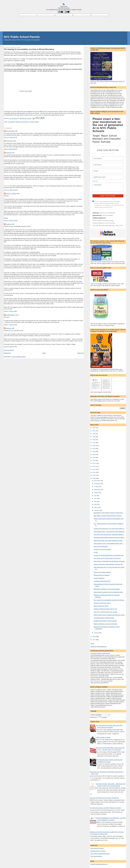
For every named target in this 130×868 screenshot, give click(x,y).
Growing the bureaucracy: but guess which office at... (109, 529)
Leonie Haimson (11, 315)
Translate (102, 717)
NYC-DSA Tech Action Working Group (104, 226)
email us (97, 420)
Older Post (81, 353)
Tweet (92, 643)
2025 (94, 431)
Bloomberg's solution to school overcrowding (107, 589)
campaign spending (34, 122)
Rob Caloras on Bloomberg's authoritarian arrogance (109, 561)
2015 (94, 460)
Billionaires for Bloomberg (22, 122)
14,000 (96, 552)
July (95, 496)
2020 (94, 446)
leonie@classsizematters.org (99, 864)
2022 (94, 440)
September (97, 490)
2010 (94, 475)
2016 (94, 457)
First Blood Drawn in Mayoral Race (104, 618)
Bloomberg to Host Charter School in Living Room (108, 513)
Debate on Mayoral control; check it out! (105, 609)
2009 (94, 478)
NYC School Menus (96, 856)
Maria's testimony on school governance (106, 624)
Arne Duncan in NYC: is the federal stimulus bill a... (109, 543)
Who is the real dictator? (101, 546)
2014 (94, 463)
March (96, 507)
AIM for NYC (119, 226)
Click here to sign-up (96, 399)
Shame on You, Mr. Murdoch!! (102, 549)
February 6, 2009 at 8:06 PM (10, 149)
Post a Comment (9, 350)
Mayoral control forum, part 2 (102, 603)
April (96, 504)
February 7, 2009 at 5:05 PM (10, 325)
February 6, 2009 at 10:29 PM (11, 190)
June (96, 498)
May (95, 501)
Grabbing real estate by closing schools (105, 621)
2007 (94, 640)
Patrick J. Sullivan (11, 194)
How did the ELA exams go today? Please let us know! (105, 808)
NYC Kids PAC (111, 223)
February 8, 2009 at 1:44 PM (10, 347)
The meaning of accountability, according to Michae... (109, 600)
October (97, 487)
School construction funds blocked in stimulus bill (108, 564)
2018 (94, 451)
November (97, 484)
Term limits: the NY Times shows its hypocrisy (107, 558)
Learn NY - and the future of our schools (105, 612)
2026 (94, 428)
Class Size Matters (108, 215)
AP (15, 64)
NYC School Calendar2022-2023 (100, 854)
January (97, 633)
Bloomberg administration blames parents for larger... (109, 537)
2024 (94, 434)
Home (44, 353)
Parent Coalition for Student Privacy (103, 220)
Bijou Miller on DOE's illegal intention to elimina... (108, 516)
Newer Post (7, 353)
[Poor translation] (67, 12)
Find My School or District (98, 851)
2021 (94, 443)
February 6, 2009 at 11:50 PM (11, 220)
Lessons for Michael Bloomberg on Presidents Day (109, 555)
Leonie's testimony (99, 578)
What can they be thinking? (102, 575)
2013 (94, 466)
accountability (11, 122)
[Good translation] (61, 12)
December (97, 481)
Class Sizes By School (97, 848)
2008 (94, 637)
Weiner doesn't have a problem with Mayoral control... (109, 615)
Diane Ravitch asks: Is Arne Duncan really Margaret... (109, 532)
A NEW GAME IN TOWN (103, 737)
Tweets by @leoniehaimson (98, 646)
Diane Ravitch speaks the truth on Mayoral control (108, 592)
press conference (23, 52)
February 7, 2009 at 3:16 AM (10, 311)
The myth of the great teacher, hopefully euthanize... (109, 535)
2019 (94, 449)
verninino (9, 153)
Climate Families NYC (99, 223)
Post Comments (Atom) (19, 357)
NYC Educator (10, 131)
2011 (94, 472)
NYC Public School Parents (22, 37)
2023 (94, 437)
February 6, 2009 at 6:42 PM (10, 137)
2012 (94, 469)
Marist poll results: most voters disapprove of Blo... (108, 541)
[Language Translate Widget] (100, 715)
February (97, 510)
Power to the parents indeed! (102, 572)
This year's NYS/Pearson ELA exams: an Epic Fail (104, 798)
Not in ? (95, 181)
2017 (94, 455)
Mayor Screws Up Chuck (101, 606)
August (96, 492)
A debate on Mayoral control (102, 581)
